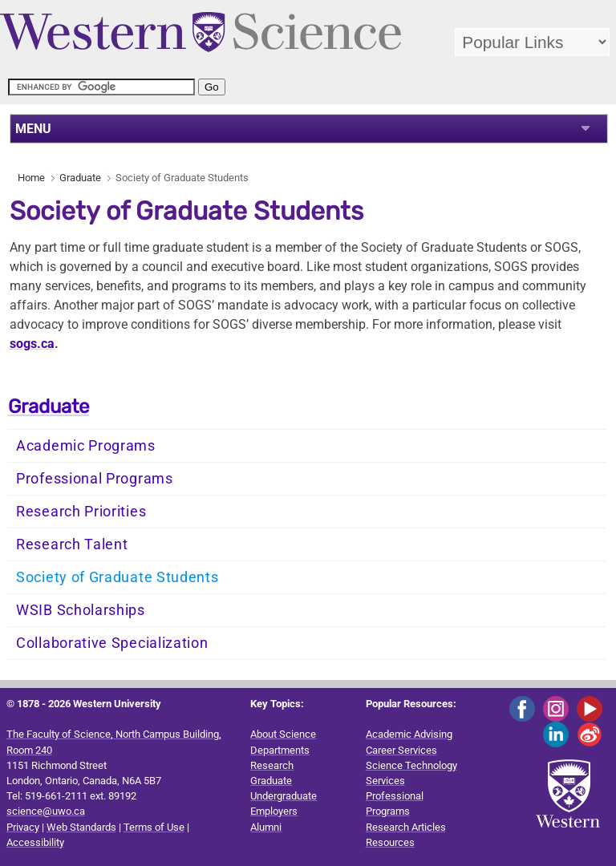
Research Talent (72, 544)
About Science (283, 734)
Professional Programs (95, 479)
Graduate (80, 178)
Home (31, 178)
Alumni (266, 827)
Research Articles (406, 827)
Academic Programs (86, 446)
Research (272, 765)
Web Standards (81, 827)
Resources (390, 842)
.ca (32, 344)
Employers (274, 811)
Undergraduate (284, 796)
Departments (280, 750)
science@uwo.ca (46, 811)
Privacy (23, 827)
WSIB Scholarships (81, 610)
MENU (33, 129)
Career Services (401, 750)
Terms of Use (154, 827)
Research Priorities (81, 512)
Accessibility (35, 842)
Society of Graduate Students (118, 577)
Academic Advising (409, 734)
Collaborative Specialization (112, 643)
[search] (101, 87)
